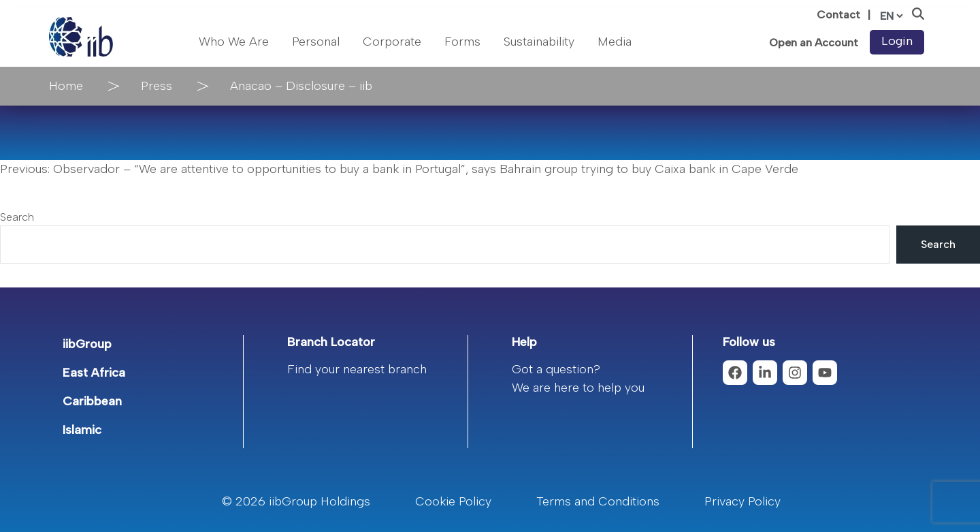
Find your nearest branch (357, 369)
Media (615, 42)
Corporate (392, 42)
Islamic (82, 430)
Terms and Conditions (598, 501)
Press (157, 86)
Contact (838, 15)
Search (17, 217)
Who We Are (234, 42)
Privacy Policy (742, 501)
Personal (316, 42)
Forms (462, 42)
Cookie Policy (453, 501)
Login (897, 41)
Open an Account (814, 43)
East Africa (94, 373)
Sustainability (539, 42)
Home (66, 86)
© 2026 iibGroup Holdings (296, 501)
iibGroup (87, 344)
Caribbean (92, 401)
